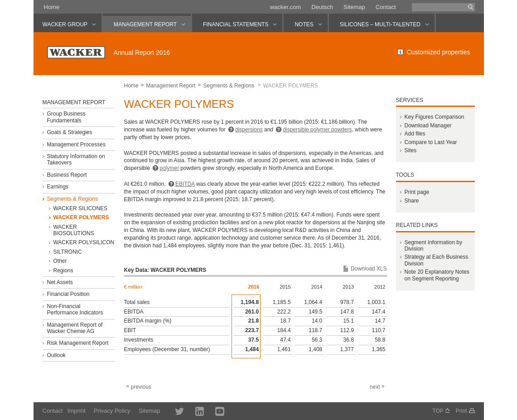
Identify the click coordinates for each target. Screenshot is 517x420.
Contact (386, 7)
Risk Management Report (77, 343)
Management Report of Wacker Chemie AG (75, 328)
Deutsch (322, 7)
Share (411, 201)
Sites (410, 150)
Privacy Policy (112, 411)
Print (461, 411)
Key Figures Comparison (434, 117)
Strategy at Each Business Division (436, 260)
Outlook (56, 355)
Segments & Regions (229, 86)
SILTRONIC (67, 252)
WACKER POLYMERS (81, 217)
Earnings (57, 187)
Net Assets (60, 282)
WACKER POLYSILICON (84, 242)
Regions (63, 270)
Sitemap (354, 7)
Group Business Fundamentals (66, 117)
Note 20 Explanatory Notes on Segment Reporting (437, 275)
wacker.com (286, 7)
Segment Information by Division (433, 246)
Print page (417, 192)
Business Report (67, 175)
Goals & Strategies (69, 132)
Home (52, 7)
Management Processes (76, 145)
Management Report (171, 86)
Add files (415, 134)
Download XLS (369, 269)
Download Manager (428, 126)
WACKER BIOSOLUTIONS (73, 230)
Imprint (77, 411)
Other (60, 261)
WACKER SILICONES (80, 208)
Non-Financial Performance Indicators (75, 309)
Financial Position (68, 294)
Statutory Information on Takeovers (76, 159)
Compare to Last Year (430, 142)
